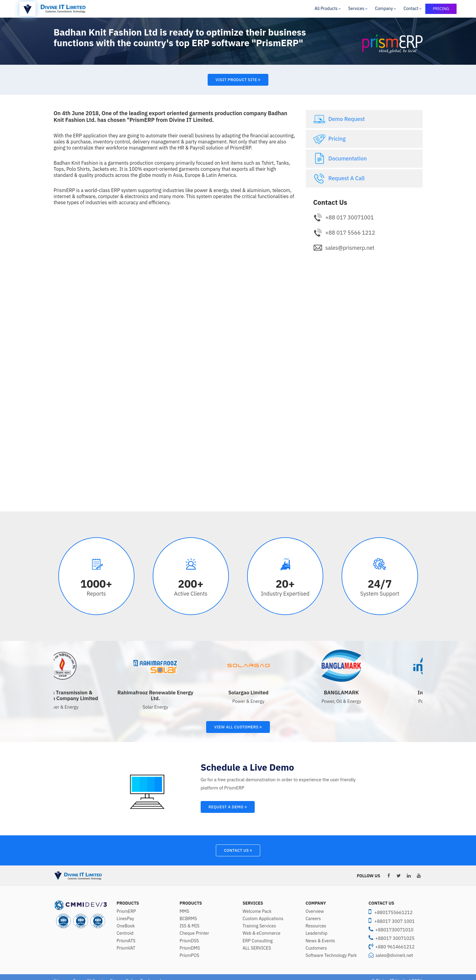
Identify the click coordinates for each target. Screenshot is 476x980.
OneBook (126, 926)
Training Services (259, 926)
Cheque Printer (194, 933)
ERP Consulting (258, 941)
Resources (316, 926)
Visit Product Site (238, 80)
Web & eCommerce (262, 933)
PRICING (441, 9)
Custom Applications (263, 919)
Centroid (125, 933)
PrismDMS (190, 948)
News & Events (320, 941)
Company (384, 9)
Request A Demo (228, 807)
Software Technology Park (331, 955)
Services (356, 9)
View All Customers (238, 727)
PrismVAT (126, 948)
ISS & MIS (190, 926)
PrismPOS (190, 955)
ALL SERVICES (257, 948)
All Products (326, 9)
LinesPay (125, 919)
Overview (315, 911)
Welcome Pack (257, 911)
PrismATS (126, 941)
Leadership (317, 933)
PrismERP (126, 911)
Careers (313, 919)
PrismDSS (189, 941)
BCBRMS (188, 919)
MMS (185, 911)
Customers (316, 948)
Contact (411, 9)
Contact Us (238, 850)
